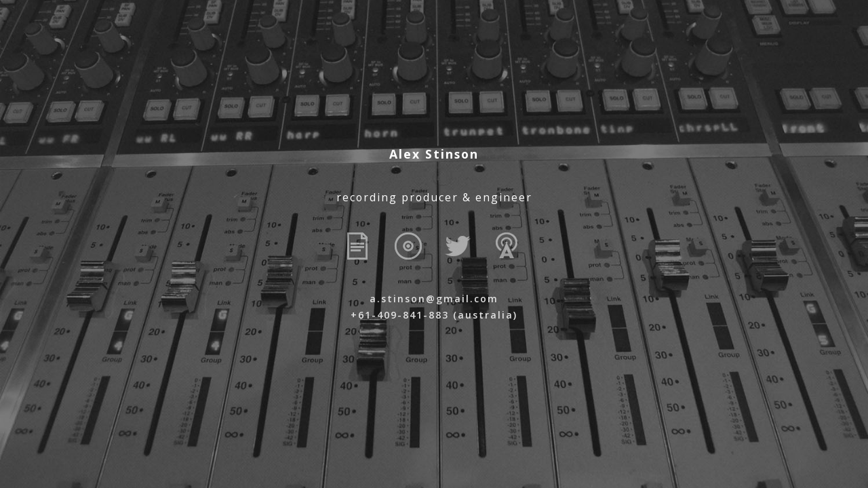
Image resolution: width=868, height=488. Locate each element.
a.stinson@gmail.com (434, 299)
